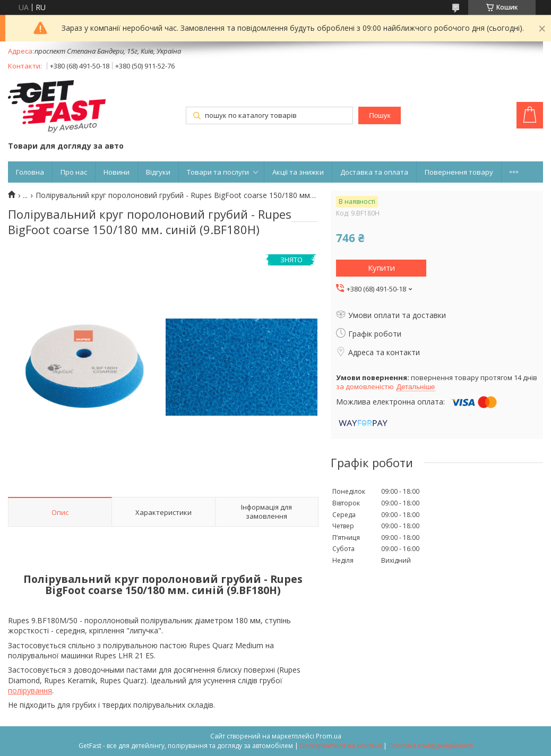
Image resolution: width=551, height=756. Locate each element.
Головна (30, 172)
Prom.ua (329, 736)
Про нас (74, 172)
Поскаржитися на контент (341, 746)
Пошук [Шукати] (380, 115)
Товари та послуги (218, 172)
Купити (381, 268)
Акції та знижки (298, 172)
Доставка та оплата (374, 172)
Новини (117, 172)
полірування (30, 690)
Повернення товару (459, 172)
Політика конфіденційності (431, 746)
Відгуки (158, 172)
